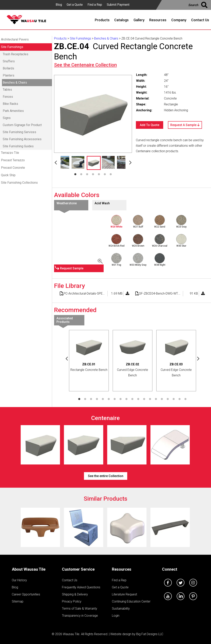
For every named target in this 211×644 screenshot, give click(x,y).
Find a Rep (95, 5)
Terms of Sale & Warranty (80, 609)
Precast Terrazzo (13, 160)
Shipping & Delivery (75, 594)
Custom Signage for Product (22, 125)
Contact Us (70, 580)
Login (116, 616)
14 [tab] (156, 399)
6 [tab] (105, 174)
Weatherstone (67, 203)
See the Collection (85, 65)
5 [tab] (99, 174)
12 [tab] (144, 399)
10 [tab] (132, 399)
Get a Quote (75, 5)
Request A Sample (185, 125)
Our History (19, 580)
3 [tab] (87, 174)
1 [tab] (75, 174)
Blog (59, 5)
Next (130, 162)
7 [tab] (111, 174)
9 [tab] (126, 399)
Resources (122, 569)
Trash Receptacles (16, 54)
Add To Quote (150, 125)
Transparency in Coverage (80, 616)
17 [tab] (174, 399)
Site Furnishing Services (19, 132)
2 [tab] (81, 174)
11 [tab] (138, 399)
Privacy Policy (72, 601)
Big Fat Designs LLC (150, 634)
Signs (7, 118)
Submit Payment (118, 5)
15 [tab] (162, 399)
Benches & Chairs (15, 82)
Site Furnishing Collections (19, 183)
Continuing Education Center (131, 601)
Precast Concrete (13, 168)
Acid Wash (102, 203)
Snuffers (9, 61)
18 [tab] (180, 399)
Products (60, 38)
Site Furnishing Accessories (22, 139)
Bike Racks (10, 104)
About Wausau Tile (29, 569)
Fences (8, 97)
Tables (7, 90)
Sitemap (18, 601)
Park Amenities (13, 111)
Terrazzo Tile (10, 153)
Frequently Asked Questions (81, 587)
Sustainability (121, 609)
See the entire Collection (106, 476)
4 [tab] (93, 174)
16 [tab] (168, 399)
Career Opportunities (26, 594)
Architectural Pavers (15, 39)
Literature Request (124, 594)
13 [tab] (150, 399)
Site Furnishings (12, 47)
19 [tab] (185, 399)
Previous (56, 162)
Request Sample (72, 268)
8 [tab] (121, 399)
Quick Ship (8, 175)
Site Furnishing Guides (18, 146)
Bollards (8, 68)
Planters (9, 75)
